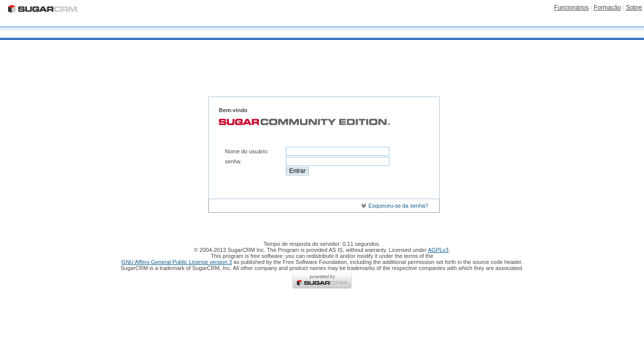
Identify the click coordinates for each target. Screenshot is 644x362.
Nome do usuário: (247, 151)
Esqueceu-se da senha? (395, 206)
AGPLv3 (438, 250)
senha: (233, 161)
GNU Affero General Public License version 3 (177, 262)
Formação (607, 8)
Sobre (634, 8)
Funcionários (571, 8)
